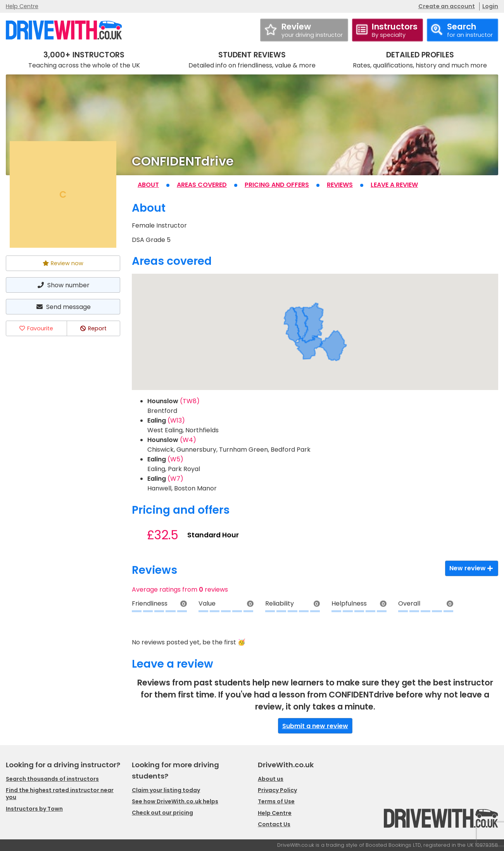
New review (472, 568)
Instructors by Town (34, 809)
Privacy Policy (277, 790)
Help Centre (22, 6)
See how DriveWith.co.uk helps (175, 801)
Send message (63, 307)
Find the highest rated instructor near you (60, 794)
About (148, 185)
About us (271, 779)
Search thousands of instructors (52, 779)
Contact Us (274, 824)
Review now (63, 263)
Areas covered (202, 185)
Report (93, 328)
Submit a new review (315, 726)
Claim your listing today (166, 790)
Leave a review (394, 185)
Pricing (277, 185)
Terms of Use (276, 801)
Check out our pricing (162, 813)
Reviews (340, 185)
